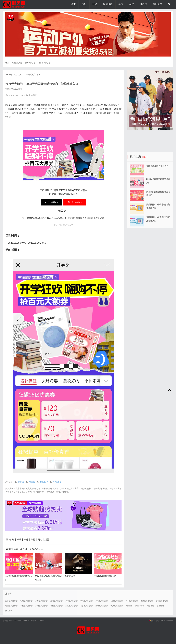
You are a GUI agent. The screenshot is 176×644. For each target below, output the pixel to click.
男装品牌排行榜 (102, 601)
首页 (73, 4)
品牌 (131, 4)
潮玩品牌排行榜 (102, 606)
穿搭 (33, 540)
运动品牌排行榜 (56, 601)
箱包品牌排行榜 (26, 601)
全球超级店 (44, 482)
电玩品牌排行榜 (162, 601)
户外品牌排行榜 (41, 601)
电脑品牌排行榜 (11, 606)
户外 (26, 540)
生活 (121, 4)
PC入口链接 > (52, 202)
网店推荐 (108, 4)
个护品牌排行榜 (87, 606)
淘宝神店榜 (140, 606)
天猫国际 (32, 482)
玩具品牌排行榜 (117, 606)
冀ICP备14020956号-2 (36, 621)
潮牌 (19, 540)
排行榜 (143, 4)
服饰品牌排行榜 (11, 601)
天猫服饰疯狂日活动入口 (105, 576)
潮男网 (5, 621)
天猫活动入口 (17, 63)
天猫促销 (150, 606)
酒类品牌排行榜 (147, 601)
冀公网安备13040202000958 (162, 621)
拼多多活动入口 (44, 63)
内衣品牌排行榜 (132, 601)
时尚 (95, 4)
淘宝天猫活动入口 (18, 549)
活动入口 (158, 4)
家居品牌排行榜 (72, 606)
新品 (47, 540)
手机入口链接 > (75, 202)
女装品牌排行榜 (87, 601)
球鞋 (84, 4)
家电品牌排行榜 (41, 606)
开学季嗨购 (57, 482)
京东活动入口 (30, 63)
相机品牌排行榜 (56, 606)
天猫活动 (21, 482)
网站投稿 (9, 611)
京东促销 (160, 606)
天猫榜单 (129, 606)
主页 (11, 74)
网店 (40, 540)
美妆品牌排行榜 (72, 601)
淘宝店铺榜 (70, 576)
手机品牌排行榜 (26, 606)
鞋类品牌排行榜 (117, 601)
